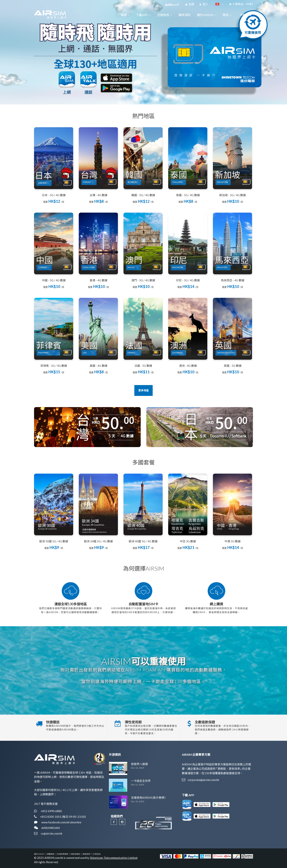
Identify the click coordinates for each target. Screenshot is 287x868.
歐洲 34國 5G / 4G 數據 (98, 541)
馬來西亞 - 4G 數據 (233, 280)
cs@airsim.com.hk (52, 833)
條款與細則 (76, 854)
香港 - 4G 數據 (99, 280)
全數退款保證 (205, 722)
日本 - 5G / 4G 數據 (54, 195)
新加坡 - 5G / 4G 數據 (233, 195)
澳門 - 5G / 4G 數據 (143, 280)
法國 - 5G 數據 (143, 366)
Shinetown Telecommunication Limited (114, 858)
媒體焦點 (51, 854)
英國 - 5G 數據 (233, 366)
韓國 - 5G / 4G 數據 (143, 195)
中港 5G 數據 (233, 541)
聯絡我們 (87, 854)
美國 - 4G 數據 (99, 366)
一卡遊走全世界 (141, 781)
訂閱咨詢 (97, 854)
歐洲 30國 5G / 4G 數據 (54, 541)
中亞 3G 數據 (188, 541)
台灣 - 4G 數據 (99, 195)
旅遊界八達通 (139, 764)
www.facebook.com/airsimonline (61, 822)
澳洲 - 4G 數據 (188, 366)
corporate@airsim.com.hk (203, 780)
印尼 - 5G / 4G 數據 (188, 280)
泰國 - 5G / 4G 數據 (188, 195)
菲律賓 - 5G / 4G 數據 (54, 366)
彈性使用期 (133, 722)
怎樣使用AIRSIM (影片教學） (149, 798)
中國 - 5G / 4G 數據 (54, 280)
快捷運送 (53, 722)
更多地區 (143, 390)
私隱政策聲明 (63, 854)
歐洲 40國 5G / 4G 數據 (143, 541)
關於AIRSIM (39, 854)
